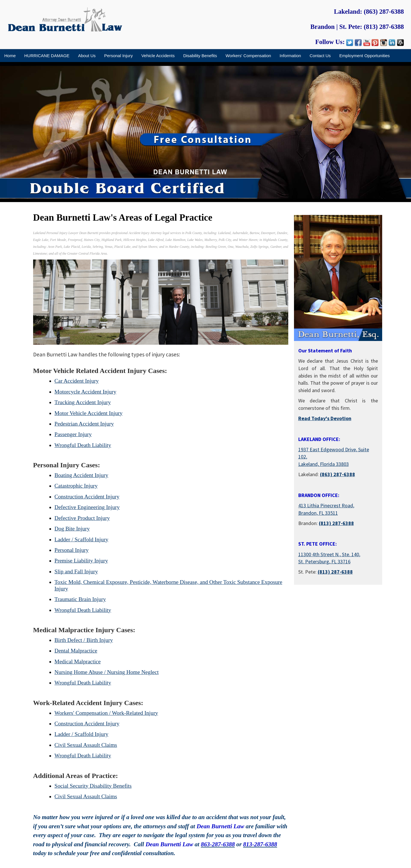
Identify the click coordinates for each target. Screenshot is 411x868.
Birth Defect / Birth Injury (84, 640)
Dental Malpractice (76, 651)
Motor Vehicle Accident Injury (88, 413)
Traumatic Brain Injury (80, 599)
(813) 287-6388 (384, 27)
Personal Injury (72, 550)
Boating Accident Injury (81, 475)
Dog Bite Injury (72, 529)
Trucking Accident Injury (83, 402)
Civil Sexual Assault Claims (86, 745)
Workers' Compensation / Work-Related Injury (106, 713)
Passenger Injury (73, 434)
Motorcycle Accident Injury (85, 392)
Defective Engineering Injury (87, 507)
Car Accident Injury (77, 381)
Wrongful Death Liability (83, 445)
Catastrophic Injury (76, 486)
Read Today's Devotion (325, 418)
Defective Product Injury (82, 518)
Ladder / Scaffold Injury (81, 539)
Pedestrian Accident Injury (84, 424)
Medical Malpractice (78, 662)
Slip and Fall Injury (76, 571)
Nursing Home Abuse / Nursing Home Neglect (107, 672)
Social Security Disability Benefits (93, 786)
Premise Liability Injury (81, 561)
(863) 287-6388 (384, 12)
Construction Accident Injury (87, 497)
